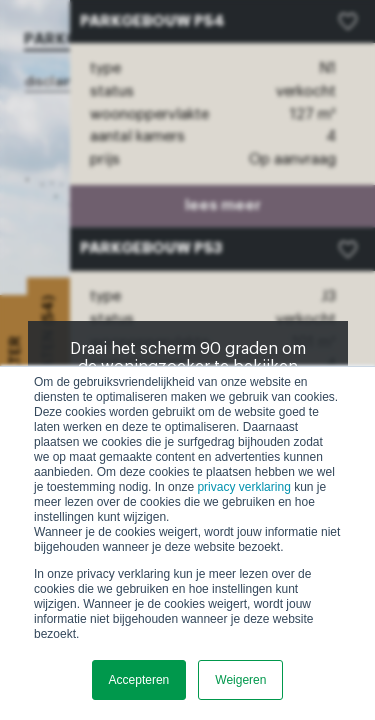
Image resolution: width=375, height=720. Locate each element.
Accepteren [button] (139, 680)
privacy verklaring (243, 487)
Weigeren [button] (240, 680)
